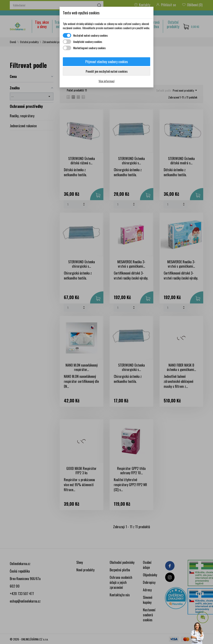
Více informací (106, 81)
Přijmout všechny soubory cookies (107, 62)
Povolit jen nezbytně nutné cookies (107, 71)
